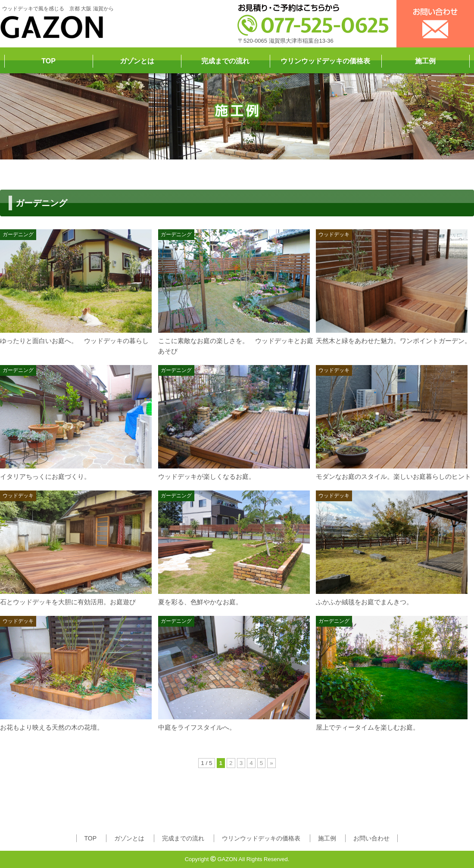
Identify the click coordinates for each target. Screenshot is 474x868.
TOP (48, 61)
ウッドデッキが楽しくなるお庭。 (207, 476)
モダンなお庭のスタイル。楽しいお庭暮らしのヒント (393, 476)
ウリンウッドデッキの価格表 (325, 61)
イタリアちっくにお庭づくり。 (45, 476)
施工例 (425, 61)
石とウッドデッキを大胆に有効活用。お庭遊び (68, 602)
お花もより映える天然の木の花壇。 (52, 727)
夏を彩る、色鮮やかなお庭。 (200, 602)
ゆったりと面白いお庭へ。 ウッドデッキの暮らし (74, 341)
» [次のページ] (271, 763)
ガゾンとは (137, 61)
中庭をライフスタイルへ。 (197, 727)
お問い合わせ (371, 838)
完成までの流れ (225, 61)
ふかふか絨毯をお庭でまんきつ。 (364, 602)
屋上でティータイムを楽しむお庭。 (368, 727)
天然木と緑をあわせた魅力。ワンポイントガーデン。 (393, 341)
